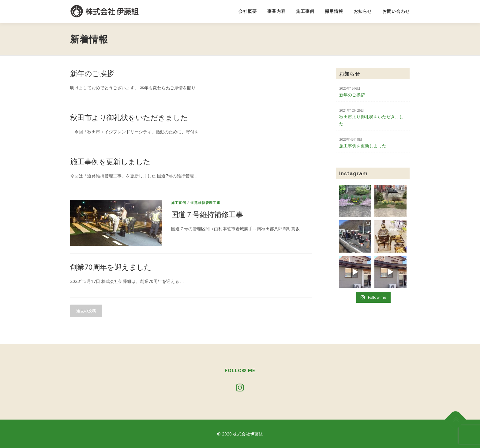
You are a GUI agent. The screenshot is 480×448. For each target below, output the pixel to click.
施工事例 (305, 11)
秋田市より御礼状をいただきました (129, 117)
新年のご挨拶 (92, 73)
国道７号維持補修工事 (207, 214)
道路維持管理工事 (205, 203)
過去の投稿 (86, 311)
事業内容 (276, 11)
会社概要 (248, 11)
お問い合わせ (396, 11)
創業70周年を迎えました (111, 267)
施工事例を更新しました (110, 161)
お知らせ (363, 11)
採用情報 (334, 11)
